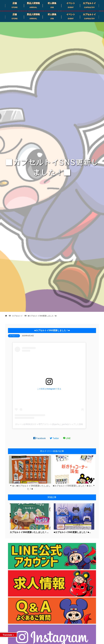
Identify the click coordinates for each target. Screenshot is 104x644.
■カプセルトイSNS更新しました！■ (71, 486)
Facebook (39, 438)
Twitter (54, 438)
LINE (67, 438)
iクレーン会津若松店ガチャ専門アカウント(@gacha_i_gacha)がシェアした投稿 (49, 424)
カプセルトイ (14, 336)
